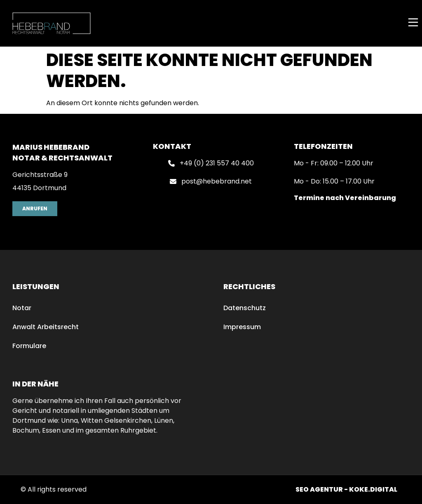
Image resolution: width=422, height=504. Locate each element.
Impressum (242, 327)
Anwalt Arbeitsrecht (46, 327)
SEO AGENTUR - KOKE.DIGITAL (346, 489)
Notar (22, 308)
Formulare (29, 346)
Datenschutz (245, 308)
